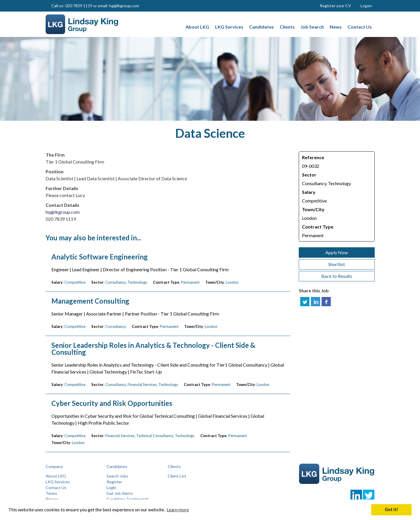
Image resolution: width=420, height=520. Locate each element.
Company (54, 466)
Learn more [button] (178, 509)
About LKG (56, 476)
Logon (366, 6)
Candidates (117, 466)
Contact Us (56, 487)
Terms (51, 493)
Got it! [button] (392, 509)
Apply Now (337, 252)
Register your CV (335, 6)
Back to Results (337, 276)
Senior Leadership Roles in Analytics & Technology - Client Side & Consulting (153, 349)
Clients (174, 466)
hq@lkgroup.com (63, 212)
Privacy (52, 499)
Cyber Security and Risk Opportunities (112, 403)
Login (111, 487)
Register (114, 482)
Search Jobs (117, 476)
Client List (177, 476)
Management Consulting (90, 301)
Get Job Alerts (120, 493)
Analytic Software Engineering (100, 257)
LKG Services (58, 482)
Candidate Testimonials (128, 499)
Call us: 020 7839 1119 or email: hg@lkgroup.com (95, 6)
